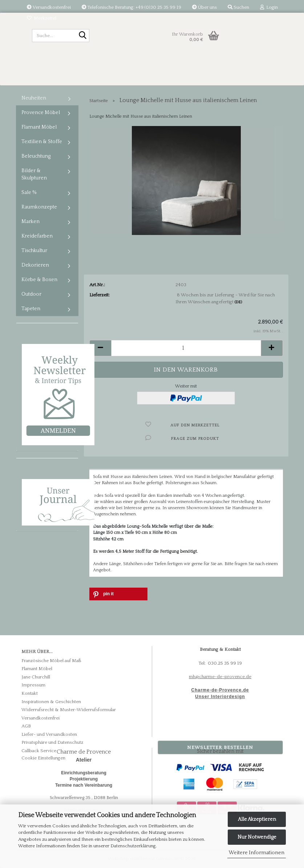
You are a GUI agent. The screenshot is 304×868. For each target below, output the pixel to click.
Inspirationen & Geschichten (51, 702)
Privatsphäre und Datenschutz (52, 742)
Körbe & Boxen (39, 280)
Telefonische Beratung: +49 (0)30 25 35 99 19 (131, 7)
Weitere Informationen (257, 853)
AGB (26, 726)
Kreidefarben (37, 236)
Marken (31, 222)
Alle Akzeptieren (257, 819)
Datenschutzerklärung (133, 846)
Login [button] (269, 7)
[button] (100, 348)
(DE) (238, 302)
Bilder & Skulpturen (34, 174)
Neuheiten (34, 98)
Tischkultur (34, 251)
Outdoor (31, 294)
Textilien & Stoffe (42, 142)
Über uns (204, 7)
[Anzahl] (186, 348)
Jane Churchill (36, 677)
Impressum (33, 685)
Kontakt (30, 693)
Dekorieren (35, 265)
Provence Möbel (41, 113)
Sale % (29, 192)
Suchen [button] (238, 7)
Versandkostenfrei (49, 7)
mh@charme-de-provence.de (220, 677)
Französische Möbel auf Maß (51, 661)
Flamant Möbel (39, 127)
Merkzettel (42, 18)
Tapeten (31, 309)
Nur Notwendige (257, 837)
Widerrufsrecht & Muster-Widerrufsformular (69, 710)
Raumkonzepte (39, 207)
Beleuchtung (36, 156)
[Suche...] (82, 36)
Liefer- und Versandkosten (49, 734)
